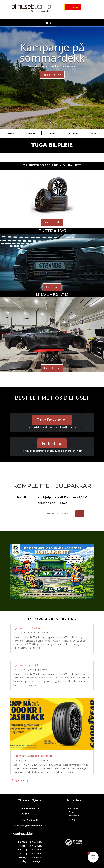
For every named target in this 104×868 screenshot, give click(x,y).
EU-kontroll (73, 7)
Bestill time (52, 368)
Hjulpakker (43, 633)
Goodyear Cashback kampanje (33, 756)
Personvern (74, 816)
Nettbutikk (52, 222)
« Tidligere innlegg (19, 780)
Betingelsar (74, 819)
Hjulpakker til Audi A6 (27, 628)
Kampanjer (43, 760)
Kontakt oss (74, 809)
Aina (18, 633)
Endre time (52, 443)
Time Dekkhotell (52, 420)
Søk (80, 514)
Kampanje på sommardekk (52, 52)
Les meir (52, 287)
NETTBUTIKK (52, 75)
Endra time (74, 812)
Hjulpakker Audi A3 (26, 665)
